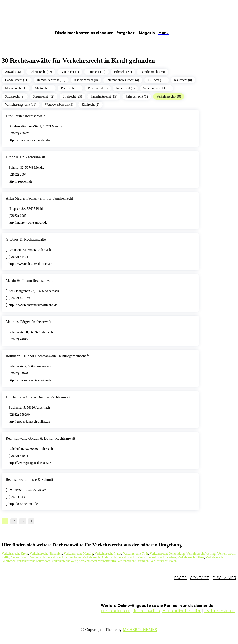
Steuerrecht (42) (44, 96)
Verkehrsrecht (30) (169, 96)
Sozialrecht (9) (15, 96)
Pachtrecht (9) (70, 88)
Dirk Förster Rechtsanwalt (25, 116)
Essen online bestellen (182, 611)
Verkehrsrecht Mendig (78, 554)
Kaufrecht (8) (183, 80)
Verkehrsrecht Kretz (15, 554)
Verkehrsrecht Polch (163, 561)
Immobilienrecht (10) (51, 80)
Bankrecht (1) (70, 72)
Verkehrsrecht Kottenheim (63, 557)
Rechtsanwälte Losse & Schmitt (29, 480)
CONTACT (200, 578)
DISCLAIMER (224, 578)
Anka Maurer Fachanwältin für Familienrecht (39, 198)
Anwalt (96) (13, 72)
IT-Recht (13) (157, 80)
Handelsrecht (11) (17, 80)
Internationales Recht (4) (123, 80)
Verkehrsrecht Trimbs (131, 557)
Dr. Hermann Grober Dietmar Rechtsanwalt (38, 397)
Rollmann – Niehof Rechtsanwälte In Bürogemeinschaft (47, 356)
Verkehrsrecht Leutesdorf (33, 561)
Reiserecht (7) (125, 88)
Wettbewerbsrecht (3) (59, 105)
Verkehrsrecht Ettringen (133, 561)
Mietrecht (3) (44, 88)
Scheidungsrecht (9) (156, 88)
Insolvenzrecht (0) (86, 80)
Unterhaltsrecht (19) (104, 96)
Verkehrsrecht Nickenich (46, 554)
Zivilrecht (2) (90, 105)
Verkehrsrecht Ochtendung (167, 554)
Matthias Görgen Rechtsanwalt (29, 322)
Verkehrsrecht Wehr (64, 561)
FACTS (180, 578)
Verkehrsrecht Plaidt (108, 554)
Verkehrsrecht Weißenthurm (97, 561)
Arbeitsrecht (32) (41, 72)
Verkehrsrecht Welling (201, 554)
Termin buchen (146, 611)
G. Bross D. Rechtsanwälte (26, 239)
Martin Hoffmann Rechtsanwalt (29, 281)
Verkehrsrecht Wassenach (28, 557)
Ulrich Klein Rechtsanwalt (25, 157)
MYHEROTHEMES (140, 630)
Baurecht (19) (96, 72)
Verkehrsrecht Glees (191, 557)
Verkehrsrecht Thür (136, 554)
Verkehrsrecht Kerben (161, 557)
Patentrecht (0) (98, 88)
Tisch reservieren (219, 611)
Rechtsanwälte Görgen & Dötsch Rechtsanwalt (41, 438)
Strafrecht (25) (72, 96)
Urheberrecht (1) (137, 96)
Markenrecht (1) (16, 88)
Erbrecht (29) (123, 72)
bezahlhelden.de (116, 611)
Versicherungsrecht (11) (21, 105)
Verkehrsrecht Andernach (99, 557)
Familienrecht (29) (153, 72)
